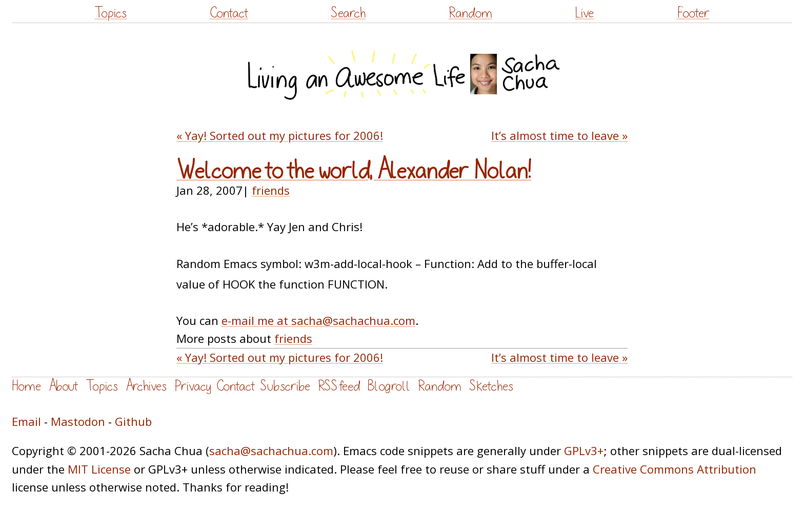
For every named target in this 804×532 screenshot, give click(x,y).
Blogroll (389, 386)
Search (348, 13)
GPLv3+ (584, 451)
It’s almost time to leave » (559, 135)
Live (584, 13)
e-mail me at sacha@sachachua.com (318, 320)
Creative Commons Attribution (675, 469)
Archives (146, 386)
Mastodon (78, 421)
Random (470, 13)
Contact (229, 13)
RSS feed (339, 386)
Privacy (193, 386)
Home (26, 386)
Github (133, 421)
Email (26, 421)
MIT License (99, 469)
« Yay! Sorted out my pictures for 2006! (280, 135)
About (63, 386)
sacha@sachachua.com (271, 451)
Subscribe (285, 386)
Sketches (491, 386)
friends (271, 190)
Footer (693, 13)
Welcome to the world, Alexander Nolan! (354, 171)
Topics (110, 13)
